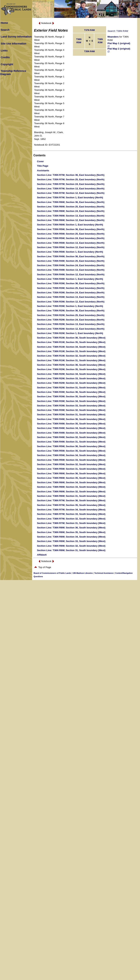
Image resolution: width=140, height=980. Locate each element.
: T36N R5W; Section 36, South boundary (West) (71, 446)
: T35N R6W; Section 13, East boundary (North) (71, 216)
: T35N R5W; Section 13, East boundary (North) (71, 243)
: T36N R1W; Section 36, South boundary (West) (71, 338)
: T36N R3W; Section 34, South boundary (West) (71, 401)
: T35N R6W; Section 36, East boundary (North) (71, 202)
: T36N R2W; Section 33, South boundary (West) (71, 378)
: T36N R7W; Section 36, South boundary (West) (71, 500)
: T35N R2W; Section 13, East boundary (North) (71, 324)
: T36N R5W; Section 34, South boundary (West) (71, 455)
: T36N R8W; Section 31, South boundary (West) (71, 550)
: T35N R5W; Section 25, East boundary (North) (71, 234)
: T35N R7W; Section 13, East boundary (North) (71, 189)
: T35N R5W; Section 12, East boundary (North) (71, 247)
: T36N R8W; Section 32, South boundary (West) (71, 546)
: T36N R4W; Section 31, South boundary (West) (71, 442)
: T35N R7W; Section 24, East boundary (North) (71, 184)
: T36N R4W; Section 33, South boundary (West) (71, 433)
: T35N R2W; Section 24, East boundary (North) (71, 320)
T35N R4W (90, 51)
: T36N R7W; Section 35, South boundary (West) (71, 505)
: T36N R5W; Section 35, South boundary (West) (71, 451)
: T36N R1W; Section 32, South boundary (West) (71, 356)
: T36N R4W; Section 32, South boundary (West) (71, 437)
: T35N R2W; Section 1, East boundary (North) (70, 333)
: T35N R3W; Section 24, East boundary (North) (71, 293)
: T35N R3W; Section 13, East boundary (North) (71, 297)
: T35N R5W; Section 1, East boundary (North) (70, 252)
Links (4, 51)
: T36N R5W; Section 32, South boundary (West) (71, 464)
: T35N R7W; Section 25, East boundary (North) (71, 179)
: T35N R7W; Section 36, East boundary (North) (71, 175)
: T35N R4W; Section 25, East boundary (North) (71, 261)
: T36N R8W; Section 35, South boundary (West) (71, 532)
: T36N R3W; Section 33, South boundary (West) (71, 406)
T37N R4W (90, 30)
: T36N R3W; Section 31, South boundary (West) (71, 415)
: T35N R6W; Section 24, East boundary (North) (71, 211)
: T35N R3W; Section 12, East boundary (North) (71, 302)
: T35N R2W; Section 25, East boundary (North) (71, 315)
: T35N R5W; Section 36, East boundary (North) (71, 229)
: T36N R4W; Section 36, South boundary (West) (71, 419)
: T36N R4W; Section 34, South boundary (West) (71, 428)
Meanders (113, 37)
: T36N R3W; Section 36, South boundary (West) (71, 392)
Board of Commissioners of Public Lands (52, 573)
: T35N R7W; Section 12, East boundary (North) (71, 193)
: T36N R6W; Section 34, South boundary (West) (71, 482)
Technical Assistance (104, 573)
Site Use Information (14, 44)
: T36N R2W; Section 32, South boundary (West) (71, 383)
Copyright (7, 64)
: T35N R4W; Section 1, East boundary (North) (70, 279)
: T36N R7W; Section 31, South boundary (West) (71, 523)
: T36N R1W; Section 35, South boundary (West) (71, 342)
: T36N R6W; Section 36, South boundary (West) (71, 473)
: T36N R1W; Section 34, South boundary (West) (71, 347)
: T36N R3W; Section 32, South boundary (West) (71, 410)
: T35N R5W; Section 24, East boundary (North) (71, 238)
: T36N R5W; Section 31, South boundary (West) (71, 469)
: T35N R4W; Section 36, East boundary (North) (71, 256)
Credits (5, 57)
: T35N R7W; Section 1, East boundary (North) (70, 197)
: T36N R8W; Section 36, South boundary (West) (71, 528)
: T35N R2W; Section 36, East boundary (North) (71, 311)
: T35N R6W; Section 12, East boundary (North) (71, 220)
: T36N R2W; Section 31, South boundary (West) (71, 388)
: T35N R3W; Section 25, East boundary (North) (71, 288)
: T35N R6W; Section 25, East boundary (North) (71, 207)
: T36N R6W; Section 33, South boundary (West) (71, 487)
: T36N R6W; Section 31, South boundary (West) (71, 496)
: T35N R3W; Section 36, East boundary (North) (71, 283)
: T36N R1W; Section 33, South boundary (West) (71, 351)
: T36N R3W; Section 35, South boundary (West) (71, 396)
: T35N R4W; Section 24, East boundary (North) (71, 265)
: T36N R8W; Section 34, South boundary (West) (71, 537)
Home (4, 23)
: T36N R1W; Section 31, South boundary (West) (71, 360)
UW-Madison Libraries (83, 573)
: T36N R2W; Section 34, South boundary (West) (71, 374)
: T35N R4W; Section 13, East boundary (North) (71, 270)
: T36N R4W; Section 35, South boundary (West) (71, 424)
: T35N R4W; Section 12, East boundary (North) (71, 274)
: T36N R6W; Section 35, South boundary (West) (71, 478)
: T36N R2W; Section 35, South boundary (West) (71, 369)
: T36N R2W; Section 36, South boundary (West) (71, 365)
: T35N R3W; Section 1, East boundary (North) (70, 306)
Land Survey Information (16, 37)
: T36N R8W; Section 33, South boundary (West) (71, 541)
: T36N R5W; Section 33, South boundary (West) (71, 460)
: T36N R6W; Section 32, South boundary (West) (71, 492)
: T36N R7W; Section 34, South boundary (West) (71, 510)
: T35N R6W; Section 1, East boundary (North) (70, 225)
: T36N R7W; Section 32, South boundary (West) (71, 519)
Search (5, 30)
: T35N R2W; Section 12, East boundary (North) (71, 329)
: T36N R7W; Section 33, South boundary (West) (71, 514)
